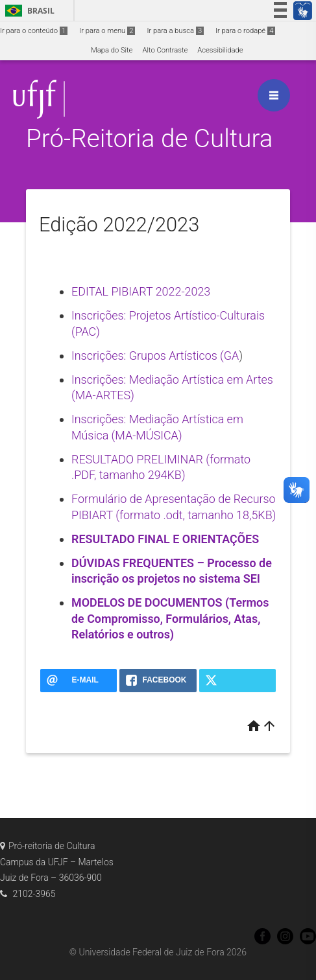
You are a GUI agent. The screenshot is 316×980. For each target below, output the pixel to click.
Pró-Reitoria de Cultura (149, 138)
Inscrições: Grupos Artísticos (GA (155, 356)
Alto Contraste (165, 50)
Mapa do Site (112, 50)
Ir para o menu (107, 31)
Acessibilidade (220, 50)
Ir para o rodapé (245, 31)
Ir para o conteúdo (34, 31)
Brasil (28, 11)
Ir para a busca (175, 31)
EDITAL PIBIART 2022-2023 (141, 291)
